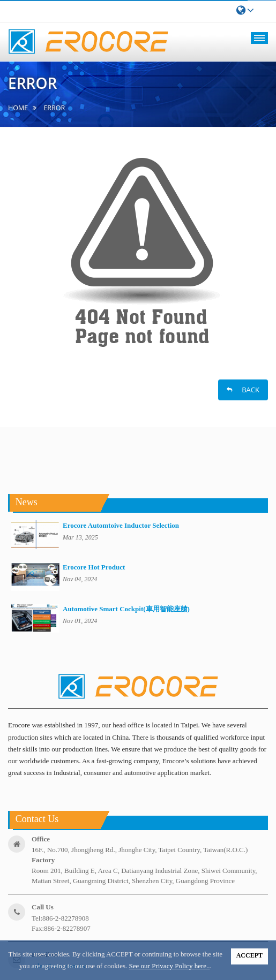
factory (43, 860)
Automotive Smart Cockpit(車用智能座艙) (126, 609)
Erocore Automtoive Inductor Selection (121, 525)
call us (43, 907)
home (18, 108)
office (41, 839)
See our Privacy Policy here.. (170, 966)
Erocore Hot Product (94, 567)
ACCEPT (249, 955)
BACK (243, 390)
